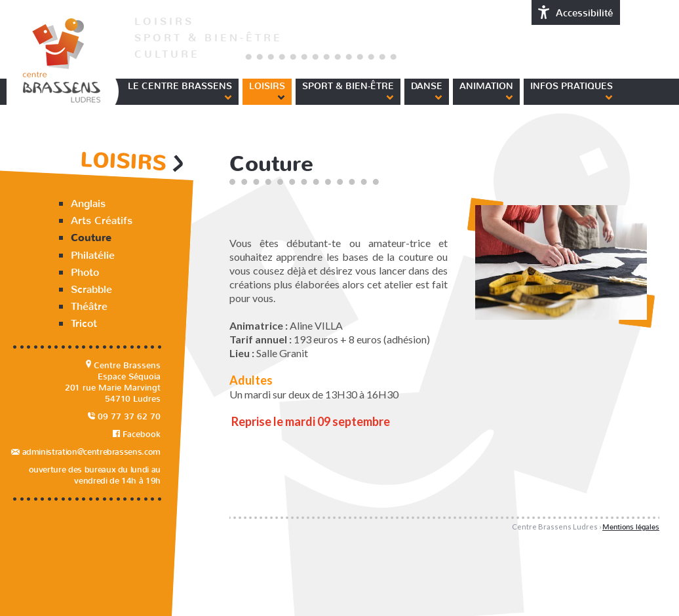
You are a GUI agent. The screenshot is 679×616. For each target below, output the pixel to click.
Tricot (84, 323)
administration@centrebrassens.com (86, 452)
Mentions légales (631, 527)
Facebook (137, 434)
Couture (91, 238)
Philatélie (93, 255)
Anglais (88, 203)
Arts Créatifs (102, 221)
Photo (85, 272)
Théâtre (89, 306)
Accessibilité (576, 12)
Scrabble (91, 289)
